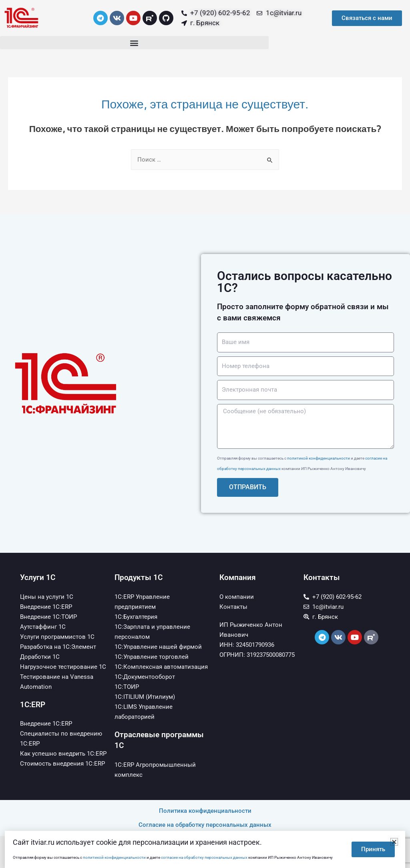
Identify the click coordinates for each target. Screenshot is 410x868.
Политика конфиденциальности (205, 811)
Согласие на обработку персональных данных (205, 825)
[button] (134, 43)
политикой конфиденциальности (319, 458)
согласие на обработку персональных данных (204, 857)
